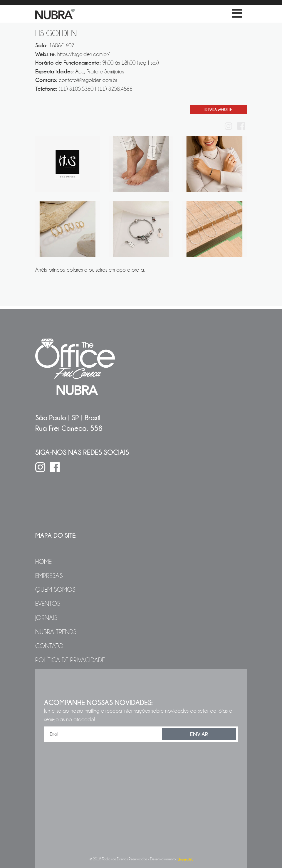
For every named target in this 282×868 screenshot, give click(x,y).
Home (43, 562)
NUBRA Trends (56, 632)
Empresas (49, 576)
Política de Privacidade (70, 660)
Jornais (46, 618)
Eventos (48, 604)
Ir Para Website (218, 110)
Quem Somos (55, 590)
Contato (49, 646)
